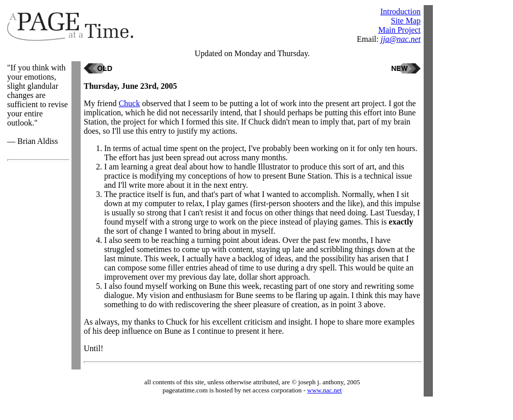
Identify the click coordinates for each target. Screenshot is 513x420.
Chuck (129, 103)
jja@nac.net (401, 39)
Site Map (406, 21)
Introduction (400, 11)
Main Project (399, 30)
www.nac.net (325, 390)
